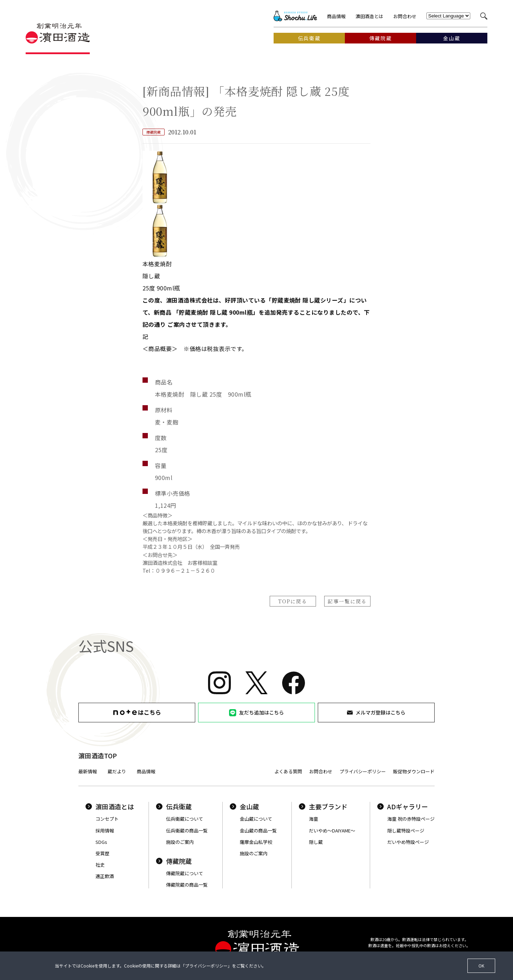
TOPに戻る (293, 601)
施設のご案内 (180, 842)
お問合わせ (405, 16)
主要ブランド (323, 806)
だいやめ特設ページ (408, 842)
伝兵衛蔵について (185, 819)
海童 (313, 819)
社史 (100, 865)
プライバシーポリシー (363, 771)
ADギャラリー (403, 806)
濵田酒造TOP (98, 755)
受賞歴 (102, 853)
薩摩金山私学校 (256, 842)
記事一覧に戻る (347, 601)
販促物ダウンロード (414, 771)
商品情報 (336, 16)
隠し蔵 (316, 842)
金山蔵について (256, 819)
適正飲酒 (105, 876)
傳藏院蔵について (185, 873)
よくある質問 (288, 771)
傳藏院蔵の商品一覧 (187, 885)
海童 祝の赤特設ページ (411, 819)
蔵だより (117, 771)
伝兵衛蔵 (174, 806)
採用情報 (105, 831)
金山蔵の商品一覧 (258, 831)
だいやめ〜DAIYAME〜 (332, 831)
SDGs (101, 842)
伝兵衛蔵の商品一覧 (187, 831)
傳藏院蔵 (174, 861)
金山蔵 (244, 806)
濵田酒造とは (369, 16)
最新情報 (88, 771)
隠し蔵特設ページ (406, 831)
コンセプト (107, 819)
